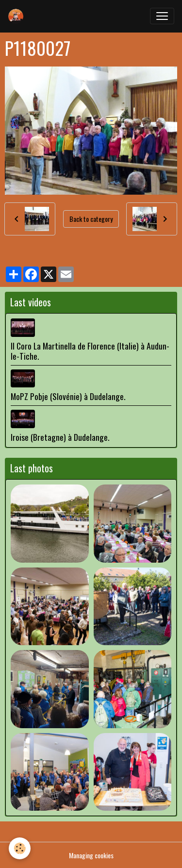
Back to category (91, 219)
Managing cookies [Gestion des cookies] (91, 855)
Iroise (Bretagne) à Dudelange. (60, 437)
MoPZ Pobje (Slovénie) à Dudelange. (68, 396)
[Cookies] (20, 848)
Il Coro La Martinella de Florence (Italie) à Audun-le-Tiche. (90, 351)
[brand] (18, 16)
